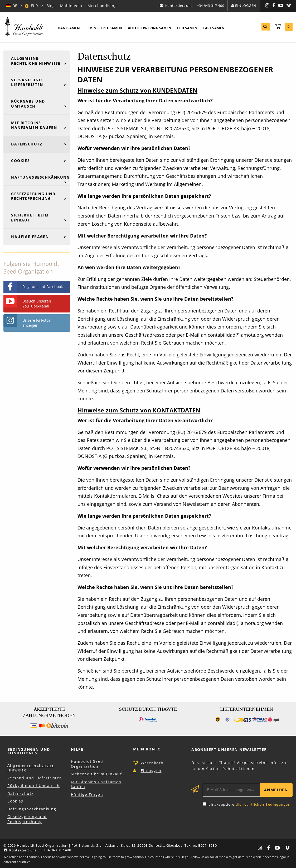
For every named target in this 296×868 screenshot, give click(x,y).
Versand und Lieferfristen (27, 82)
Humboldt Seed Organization (87, 764)
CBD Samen (187, 28)
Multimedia (71, 6)
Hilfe (77, 749)
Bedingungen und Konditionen (29, 751)
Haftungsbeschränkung (40, 177)
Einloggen (246, 6)
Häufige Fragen (30, 237)
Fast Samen (214, 28)
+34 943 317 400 (211, 6)
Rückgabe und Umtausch (28, 104)
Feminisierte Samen (104, 28)
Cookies (20, 161)
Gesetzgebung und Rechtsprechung (33, 196)
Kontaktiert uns (179, 6)
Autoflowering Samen (150, 28)
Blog (51, 6)
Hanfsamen (69, 28)
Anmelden (276, 790)
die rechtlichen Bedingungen (263, 804)
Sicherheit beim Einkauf (30, 218)
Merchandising (102, 6)
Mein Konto (147, 749)
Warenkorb (152, 763)
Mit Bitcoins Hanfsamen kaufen (34, 125)
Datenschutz (27, 144)
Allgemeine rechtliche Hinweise (36, 61)
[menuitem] (69, 28)
